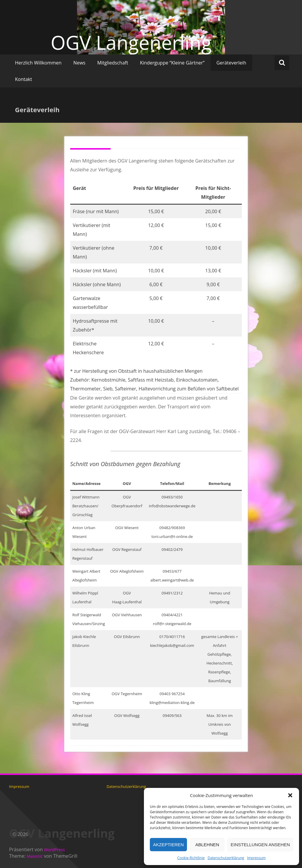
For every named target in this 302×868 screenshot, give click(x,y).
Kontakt (24, 79)
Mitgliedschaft (113, 63)
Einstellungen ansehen (260, 845)
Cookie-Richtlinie (191, 858)
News (79, 63)
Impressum (256, 858)
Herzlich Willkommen (38, 63)
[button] (290, 795)
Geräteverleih (231, 63)
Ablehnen (207, 845)
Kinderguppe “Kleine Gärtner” (172, 63)
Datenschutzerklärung (226, 858)
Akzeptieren (168, 845)
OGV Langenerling (131, 42)
